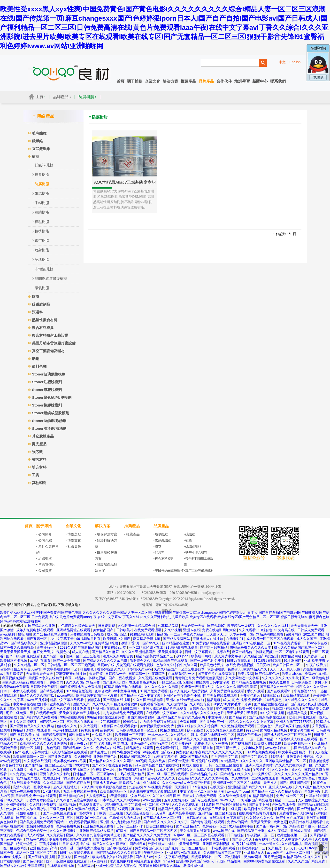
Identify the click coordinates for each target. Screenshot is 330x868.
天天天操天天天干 (305, 626)
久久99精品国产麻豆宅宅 (223, 852)
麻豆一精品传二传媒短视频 (253, 652)
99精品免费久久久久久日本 (251, 647)
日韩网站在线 (197, 818)
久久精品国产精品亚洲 (261, 656)
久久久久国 (281, 770)
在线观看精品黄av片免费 (258, 813)
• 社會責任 (73, 546)
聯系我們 (278, 81)
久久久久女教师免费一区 (294, 765)
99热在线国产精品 (131, 774)
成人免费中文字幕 (228, 656)
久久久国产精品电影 (149, 700)
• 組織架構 (44, 559)
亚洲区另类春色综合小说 (182, 695)
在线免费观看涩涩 (148, 630)
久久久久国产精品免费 (83, 682)
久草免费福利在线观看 (228, 691)
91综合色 (266, 630)
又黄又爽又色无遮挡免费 (225, 730)
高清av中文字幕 (144, 809)
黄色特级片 (9, 822)
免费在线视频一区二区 (218, 735)
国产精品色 (291, 826)
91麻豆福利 (99, 861)
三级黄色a (265, 726)
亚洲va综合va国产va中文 (150, 743)
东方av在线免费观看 (25, 791)
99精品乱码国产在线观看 (32, 730)
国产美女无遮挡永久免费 (52, 709)
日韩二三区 (132, 709)
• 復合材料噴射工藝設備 (199, 562)
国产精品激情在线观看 (271, 704)
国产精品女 (238, 717)
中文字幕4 (132, 804)
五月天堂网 (273, 857)
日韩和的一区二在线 (92, 818)
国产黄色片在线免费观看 (217, 674)
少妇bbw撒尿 (253, 748)
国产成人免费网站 (177, 639)
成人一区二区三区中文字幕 (37, 852)
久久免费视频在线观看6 (94, 778)
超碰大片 (322, 682)
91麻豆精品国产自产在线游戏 (157, 765)
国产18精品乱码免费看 (50, 634)
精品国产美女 (298, 713)
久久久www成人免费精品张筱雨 (94, 643)
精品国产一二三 (169, 634)
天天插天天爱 (261, 822)
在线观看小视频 (152, 704)
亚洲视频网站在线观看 (184, 852)
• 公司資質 (44, 571)
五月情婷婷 (15, 674)
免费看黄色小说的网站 (297, 813)
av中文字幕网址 (126, 691)
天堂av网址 (39, 752)
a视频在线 (222, 652)
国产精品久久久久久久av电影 (106, 661)
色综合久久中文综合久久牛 (292, 839)
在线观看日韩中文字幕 (213, 682)
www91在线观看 (66, 730)
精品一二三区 (285, 800)
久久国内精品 (177, 704)
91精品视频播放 (242, 826)
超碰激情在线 (79, 735)
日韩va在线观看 (239, 661)
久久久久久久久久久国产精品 (297, 774)
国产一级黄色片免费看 (208, 661)
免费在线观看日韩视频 (87, 634)
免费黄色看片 (251, 695)
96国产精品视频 (229, 861)
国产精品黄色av (268, 674)
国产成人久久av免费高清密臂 (23, 866)
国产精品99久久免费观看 (39, 717)
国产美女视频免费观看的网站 (42, 822)
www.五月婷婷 (37, 700)
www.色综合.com (278, 748)
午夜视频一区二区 (261, 835)
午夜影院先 (157, 674)
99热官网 (82, 765)
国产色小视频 (34, 861)
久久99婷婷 (83, 757)
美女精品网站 (292, 656)
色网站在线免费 (284, 804)
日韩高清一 (138, 674)
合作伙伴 (224, 81)
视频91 (287, 778)
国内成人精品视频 (274, 730)
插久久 (297, 770)
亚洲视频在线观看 (205, 761)
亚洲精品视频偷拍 (54, 643)
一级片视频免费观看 (261, 752)
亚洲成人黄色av (105, 783)
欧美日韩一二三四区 (131, 735)
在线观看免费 (47, 713)
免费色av (63, 652)
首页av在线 (106, 665)
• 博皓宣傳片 (46, 565)
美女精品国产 (104, 630)
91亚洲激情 (82, 709)
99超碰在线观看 (73, 717)
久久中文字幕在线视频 (172, 857)
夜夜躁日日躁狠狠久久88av (160, 866)
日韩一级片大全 (232, 739)
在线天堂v (218, 787)
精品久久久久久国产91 (37, 695)
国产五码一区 (37, 639)
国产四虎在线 (27, 818)
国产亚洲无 (112, 682)
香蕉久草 (65, 857)
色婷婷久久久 (67, 726)
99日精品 (130, 722)
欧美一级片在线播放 (254, 709)
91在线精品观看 (142, 634)
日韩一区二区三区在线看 (224, 765)
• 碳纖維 (189, 534)
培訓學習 (242, 81)
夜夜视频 (262, 839)
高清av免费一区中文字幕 (32, 787)
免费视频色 (184, 752)
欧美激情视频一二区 (292, 835)
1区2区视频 (52, 791)
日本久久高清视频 (23, 722)
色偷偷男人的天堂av (125, 818)
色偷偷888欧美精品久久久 (248, 669)
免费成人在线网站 (110, 748)
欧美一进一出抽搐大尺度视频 (82, 848)
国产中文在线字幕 (290, 818)
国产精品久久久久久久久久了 (166, 822)
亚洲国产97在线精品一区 (252, 643)
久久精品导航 (200, 704)
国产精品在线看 (52, 691)
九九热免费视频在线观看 (159, 722)
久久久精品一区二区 (30, 665)
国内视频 (312, 844)
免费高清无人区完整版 (212, 743)
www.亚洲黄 (153, 800)
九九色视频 (52, 748)
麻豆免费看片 (44, 652)
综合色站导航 (13, 765)
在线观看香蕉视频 (61, 866)
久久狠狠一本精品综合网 (137, 626)
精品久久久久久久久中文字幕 (252, 722)
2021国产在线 (314, 634)
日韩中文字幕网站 (199, 652)
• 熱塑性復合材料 (196, 553)
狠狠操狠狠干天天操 (210, 809)
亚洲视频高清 (60, 704)
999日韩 (252, 730)
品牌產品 (206, 81)
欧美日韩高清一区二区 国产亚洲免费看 (43, 757)
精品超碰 (214, 700)
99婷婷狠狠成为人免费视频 (81, 687)
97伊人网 (87, 787)
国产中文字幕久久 (255, 757)
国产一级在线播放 (123, 678)
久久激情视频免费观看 (238, 726)
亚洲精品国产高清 (44, 848)
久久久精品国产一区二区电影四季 (180, 669)
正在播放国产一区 (214, 722)
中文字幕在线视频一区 (61, 669)
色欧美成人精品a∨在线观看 (23, 682)
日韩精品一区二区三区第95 (94, 774)
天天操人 (271, 783)
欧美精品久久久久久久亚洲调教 (44, 743)
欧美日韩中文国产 (117, 639)
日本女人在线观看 (23, 691)
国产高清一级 (54, 656)
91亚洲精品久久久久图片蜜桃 (195, 739)
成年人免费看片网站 (45, 770)
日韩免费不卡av (249, 735)
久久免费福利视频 (61, 835)
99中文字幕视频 (272, 713)
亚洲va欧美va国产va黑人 (195, 861)
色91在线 (22, 752)
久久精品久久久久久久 (302, 700)
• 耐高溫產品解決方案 (106, 568)
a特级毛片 (151, 752)
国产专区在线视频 (205, 800)
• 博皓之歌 (73, 534)
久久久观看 (248, 630)
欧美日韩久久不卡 (258, 809)
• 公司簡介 (44, 534)
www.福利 (8, 634)
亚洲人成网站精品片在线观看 (165, 709)
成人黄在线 (81, 652)
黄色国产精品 (226, 709)
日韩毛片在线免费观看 (77, 852)
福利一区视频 (30, 748)
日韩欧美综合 (302, 682)
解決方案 (170, 81)
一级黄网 (235, 809)
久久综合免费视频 (233, 796)
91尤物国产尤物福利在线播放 (224, 804)
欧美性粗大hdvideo (163, 844)
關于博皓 (135, 81)
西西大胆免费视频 (141, 717)
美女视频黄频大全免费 (157, 726)
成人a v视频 (35, 835)
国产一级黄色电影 (315, 678)
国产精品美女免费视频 (250, 682)
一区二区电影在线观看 (293, 652)
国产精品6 (138, 844)
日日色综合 (236, 835)
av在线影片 (19, 770)
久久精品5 (276, 848)
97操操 (122, 831)
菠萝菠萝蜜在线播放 (71, 674)
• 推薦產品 (132, 534)
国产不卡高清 (179, 761)
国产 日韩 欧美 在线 (25, 735)
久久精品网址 (54, 783)
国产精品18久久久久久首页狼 (119, 852)
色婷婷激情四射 (168, 748)
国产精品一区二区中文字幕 (141, 695)
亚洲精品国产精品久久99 (247, 787)
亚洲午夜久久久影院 (55, 774)
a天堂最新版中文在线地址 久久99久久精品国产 (145, 796)
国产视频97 (216, 626)
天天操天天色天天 (40, 674)
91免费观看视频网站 (82, 822)
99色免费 (201, 787)
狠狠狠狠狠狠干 (29, 813)
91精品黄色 (273, 700)
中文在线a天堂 (115, 647)
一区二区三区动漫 (156, 804)
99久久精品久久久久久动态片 (202, 713)
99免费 (69, 778)
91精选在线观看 (173, 730)
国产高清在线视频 (117, 700)
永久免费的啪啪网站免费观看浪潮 (136, 861)
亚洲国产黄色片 (106, 757)
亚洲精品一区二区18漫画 (218, 813)
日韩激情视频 (319, 761)
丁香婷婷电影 (50, 844)
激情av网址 (253, 857)
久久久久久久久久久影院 (281, 678)
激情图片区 (99, 752)
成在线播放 (152, 783)
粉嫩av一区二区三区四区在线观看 (199, 835)
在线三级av (86, 866)
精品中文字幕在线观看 (67, 700)
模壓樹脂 (42, 222)
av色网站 (107, 730)
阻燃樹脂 (42, 193)
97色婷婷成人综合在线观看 (297, 739)
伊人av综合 (196, 730)
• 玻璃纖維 (161, 534)
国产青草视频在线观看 (208, 822)
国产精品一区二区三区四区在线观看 (67, 722)
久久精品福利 (102, 735)
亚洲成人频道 (301, 831)
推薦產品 (188, 81)
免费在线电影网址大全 (220, 630)
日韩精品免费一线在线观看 (36, 796)
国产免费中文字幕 (109, 839)
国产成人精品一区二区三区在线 (288, 735)
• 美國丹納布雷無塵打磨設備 (168, 574)
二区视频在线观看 (266, 778)
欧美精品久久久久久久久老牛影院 (204, 778)
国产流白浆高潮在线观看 (268, 717)
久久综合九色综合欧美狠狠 (77, 800)
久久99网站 (241, 778)
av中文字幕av (305, 778)
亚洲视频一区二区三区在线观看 (237, 783)
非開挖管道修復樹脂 (51, 278)
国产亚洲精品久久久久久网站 (32, 726)
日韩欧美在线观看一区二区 (137, 730)
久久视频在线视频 (38, 761)
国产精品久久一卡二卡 (277, 687)
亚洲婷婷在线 (17, 804)
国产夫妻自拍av (72, 796)
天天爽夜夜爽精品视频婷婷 (80, 713)
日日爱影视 (107, 626)
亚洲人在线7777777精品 (295, 722)
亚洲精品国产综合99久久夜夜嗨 (182, 717)
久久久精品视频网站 (140, 839)
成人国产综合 (117, 634)
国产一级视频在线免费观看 (67, 861)
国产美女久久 (242, 839)
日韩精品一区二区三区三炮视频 (71, 665)
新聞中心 (260, 81)
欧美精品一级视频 (241, 626)
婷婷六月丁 (88, 813)
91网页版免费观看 (154, 691)
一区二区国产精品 (261, 739)
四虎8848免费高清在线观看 (265, 861)
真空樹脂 (42, 241)
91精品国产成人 (29, 778)
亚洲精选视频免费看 (99, 826)
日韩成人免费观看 (311, 630)
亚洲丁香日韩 (317, 818)
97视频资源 (90, 730)
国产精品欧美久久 (24, 643)
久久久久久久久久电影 (162, 687)
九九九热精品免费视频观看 (123, 713)
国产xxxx (99, 765)
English (295, 62)
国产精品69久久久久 (78, 748)
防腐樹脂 (42, 184)
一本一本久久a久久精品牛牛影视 (173, 735)
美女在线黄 (157, 761)
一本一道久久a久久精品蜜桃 (281, 844)
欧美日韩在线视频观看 (306, 822)
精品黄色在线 (37, 839)
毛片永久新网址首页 (118, 656)
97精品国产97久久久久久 (303, 857)
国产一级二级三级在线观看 (168, 774)
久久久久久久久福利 (273, 626)
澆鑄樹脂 (42, 259)
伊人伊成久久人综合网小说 (27, 809)
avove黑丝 (275, 852)
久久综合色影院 (138, 813)
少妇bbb (183, 656)
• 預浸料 (159, 553)
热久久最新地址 (66, 787)
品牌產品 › (62, 97)
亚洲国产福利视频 (216, 844)
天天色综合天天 (193, 626)
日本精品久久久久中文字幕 (120, 800)
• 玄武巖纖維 (162, 540)
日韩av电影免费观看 (126, 752)
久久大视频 (89, 726)
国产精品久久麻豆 (106, 652)
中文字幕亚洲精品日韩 (296, 752)
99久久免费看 (279, 682)
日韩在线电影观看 (222, 848)
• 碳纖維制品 (192, 546)
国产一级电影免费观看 (23, 656)
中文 (282, 62)
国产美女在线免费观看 (221, 695)
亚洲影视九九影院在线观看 (121, 822)
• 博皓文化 (73, 540)
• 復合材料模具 (164, 559)
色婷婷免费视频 (69, 826)
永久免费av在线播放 (84, 809)
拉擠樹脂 (42, 231)
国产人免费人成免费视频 (189, 691)
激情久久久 (82, 704)
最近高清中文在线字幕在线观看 (154, 791)
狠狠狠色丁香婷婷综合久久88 (103, 669)
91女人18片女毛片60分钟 (233, 704)
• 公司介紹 (44, 540)
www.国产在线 (224, 831)
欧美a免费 (246, 674)
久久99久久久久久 (260, 818)
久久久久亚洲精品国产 (139, 652)
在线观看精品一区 (182, 674)
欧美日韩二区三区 (157, 739)
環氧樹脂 (42, 288)
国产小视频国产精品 (295, 783)
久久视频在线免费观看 (156, 678)
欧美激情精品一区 (114, 791)
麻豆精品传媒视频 (147, 639)
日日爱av (264, 665)
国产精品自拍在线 (204, 774)
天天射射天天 (217, 634)
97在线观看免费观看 (25, 783)
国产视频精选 (242, 743)
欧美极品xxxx (130, 739)
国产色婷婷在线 (79, 783)
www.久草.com (238, 791)
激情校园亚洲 (194, 866)
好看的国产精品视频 (257, 800)
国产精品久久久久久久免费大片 (147, 835)
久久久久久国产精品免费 (307, 861)
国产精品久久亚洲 (42, 626)
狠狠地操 (24, 634)
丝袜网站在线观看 (107, 709)
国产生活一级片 (228, 748)
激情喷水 (94, 700)
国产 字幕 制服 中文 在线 (109, 743)
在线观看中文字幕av (162, 713)
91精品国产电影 (262, 796)
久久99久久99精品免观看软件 (115, 704)
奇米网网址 (313, 791)
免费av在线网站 (317, 674)
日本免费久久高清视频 (17, 647)
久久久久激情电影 (64, 831)
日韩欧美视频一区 (252, 848)
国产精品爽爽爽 (55, 735)
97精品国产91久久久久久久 (242, 761)
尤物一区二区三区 (299, 852)
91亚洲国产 (293, 661)
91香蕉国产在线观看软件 (119, 726)
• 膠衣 (157, 546)
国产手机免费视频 (42, 857)
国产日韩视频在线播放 (137, 770)
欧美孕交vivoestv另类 (70, 761)
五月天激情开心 (177, 800)
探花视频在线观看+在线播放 (71, 839)
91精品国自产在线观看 (171, 661)
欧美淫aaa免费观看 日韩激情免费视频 (29, 687)
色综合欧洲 (103, 691)
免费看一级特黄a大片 (198, 687)
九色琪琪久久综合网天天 (77, 626)
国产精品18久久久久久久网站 (111, 761)
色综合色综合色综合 (32, 831)
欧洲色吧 (280, 822)
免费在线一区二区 (290, 796)
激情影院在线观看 (40, 826)
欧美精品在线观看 (297, 695)
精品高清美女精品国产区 (155, 656)
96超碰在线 (217, 669)
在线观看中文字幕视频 (227, 818)
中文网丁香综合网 (172, 839)
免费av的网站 (238, 822)
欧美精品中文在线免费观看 (113, 857)
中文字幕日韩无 (109, 722)
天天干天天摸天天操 (16, 652)
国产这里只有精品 (214, 647)
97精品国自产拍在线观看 (123, 687)
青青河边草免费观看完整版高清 (199, 678)
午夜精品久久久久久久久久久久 (219, 752)
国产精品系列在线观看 (267, 634)
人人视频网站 (96, 796)
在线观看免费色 (121, 765)
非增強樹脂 (44, 269)
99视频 (141, 761)
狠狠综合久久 (141, 661)
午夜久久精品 (194, 634)
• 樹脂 (188, 540)
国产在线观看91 (279, 691)
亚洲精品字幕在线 (183, 813)
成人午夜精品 (278, 831)
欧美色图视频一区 (298, 743)
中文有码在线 (285, 630)
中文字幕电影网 (302, 730)
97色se (169, 861)
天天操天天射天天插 (242, 713)
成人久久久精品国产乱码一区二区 (300, 647)
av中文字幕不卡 (62, 639)
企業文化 (153, 81)
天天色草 (160, 813)
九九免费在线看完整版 (81, 791)
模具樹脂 (42, 174)
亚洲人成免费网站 (260, 765)
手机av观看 (256, 691)
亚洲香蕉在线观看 (115, 809)
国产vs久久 (151, 643)
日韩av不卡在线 (316, 643)
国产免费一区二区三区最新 (185, 848)
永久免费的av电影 (24, 774)
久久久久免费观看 (186, 804)
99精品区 (278, 757)
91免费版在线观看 (268, 661)
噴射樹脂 (42, 250)
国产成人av (144, 857)
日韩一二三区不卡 (130, 826)
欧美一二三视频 (112, 813)
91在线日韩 (52, 778)
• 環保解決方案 (106, 534)
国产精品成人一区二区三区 (164, 818)
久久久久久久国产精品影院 (237, 687)
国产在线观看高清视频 (140, 682)
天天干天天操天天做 (285, 669)
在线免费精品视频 (240, 665)
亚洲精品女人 (254, 852)
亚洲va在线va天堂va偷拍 (185, 700)
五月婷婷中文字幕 (225, 757)
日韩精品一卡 (116, 674)
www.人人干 (230, 800)
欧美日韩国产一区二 (288, 665)
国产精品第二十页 (251, 831)
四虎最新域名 (202, 857)
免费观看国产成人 (149, 848)
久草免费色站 (182, 743)
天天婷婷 (96, 674)
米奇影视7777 (304, 691)
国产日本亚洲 (259, 804)
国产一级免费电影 (67, 661)
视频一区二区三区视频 (83, 656)
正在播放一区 (47, 647)
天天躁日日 (183, 787)
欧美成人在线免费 (268, 743)
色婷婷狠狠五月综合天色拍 (21, 669)
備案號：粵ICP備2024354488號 (165, 605)
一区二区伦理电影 (229, 857)
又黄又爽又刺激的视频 (293, 726)
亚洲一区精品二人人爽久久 (117, 866)
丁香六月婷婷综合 (40, 800)
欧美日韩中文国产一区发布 (97, 695)
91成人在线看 (193, 765)
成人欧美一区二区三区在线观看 (270, 639)
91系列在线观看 (245, 844)
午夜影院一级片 (105, 770)
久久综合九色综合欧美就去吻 (99, 835)
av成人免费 (165, 770)
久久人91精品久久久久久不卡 (52, 739)
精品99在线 (114, 804)
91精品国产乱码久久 (136, 757)
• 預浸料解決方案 (106, 543)
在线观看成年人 (91, 804)
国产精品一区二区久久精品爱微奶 (277, 791)
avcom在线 (65, 695)
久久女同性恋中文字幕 (243, 678)
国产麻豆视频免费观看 (60, 813)
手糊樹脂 (42, 203)
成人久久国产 (307, 639)
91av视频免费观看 (158, 787)
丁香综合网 (55, 682)
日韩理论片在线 (202, 709)
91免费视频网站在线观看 (211, 643)
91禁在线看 (123, 778)
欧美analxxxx (292, 674)
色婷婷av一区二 (215, 826)
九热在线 (136, 787)
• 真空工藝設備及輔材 (199, 571)
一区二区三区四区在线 (146, 647)
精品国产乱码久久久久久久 (155, 778)
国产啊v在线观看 (120, 848)
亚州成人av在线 (281, 787)
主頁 (39, 97)
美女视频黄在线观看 (195, 831)
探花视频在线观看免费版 (135, 665)
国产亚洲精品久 (188, 826)
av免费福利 (15, 839)
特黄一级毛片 (27, 844)
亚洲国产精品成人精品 (97, 831)
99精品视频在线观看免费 (106, 717)
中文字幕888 (218, 717)
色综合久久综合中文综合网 (177, 665)
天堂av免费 (239, 634)
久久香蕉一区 (315, 656)
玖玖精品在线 (130, 783)
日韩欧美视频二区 (77, 770)
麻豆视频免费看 (14, 678)
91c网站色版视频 (79, 691)
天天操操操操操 (170, 652)
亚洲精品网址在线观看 (74, 630)
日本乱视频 (68, 804)
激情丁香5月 (131, 643)
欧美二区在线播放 (160, 826)
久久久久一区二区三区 (57, 818)
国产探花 (167, 752)
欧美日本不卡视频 (14, 661)
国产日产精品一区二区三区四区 (154, 831)
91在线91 (20, 739)
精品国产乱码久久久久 (175, 809)
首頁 (121, 81)
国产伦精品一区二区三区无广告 (49, 765)
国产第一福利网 (268, 826)
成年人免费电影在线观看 (35, 630)
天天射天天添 (190, 844)
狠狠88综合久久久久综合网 (198, 726)
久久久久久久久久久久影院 (97, 739)
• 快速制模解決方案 (106, 556)
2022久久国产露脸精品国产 (81, 647)
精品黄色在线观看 (140, 748)
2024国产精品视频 (195, 757)
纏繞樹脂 (42, 212)
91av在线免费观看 (287, 643)
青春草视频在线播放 (111, 787)
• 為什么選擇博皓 (47, 549)
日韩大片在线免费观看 (200, 796)
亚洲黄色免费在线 (300, 757)
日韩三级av (272, 695)
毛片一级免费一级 (20, 713)
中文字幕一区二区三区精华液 (202, 791)
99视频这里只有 (89, 639)
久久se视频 (173, 630)
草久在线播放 (20, 709)
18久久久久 (15, 800)
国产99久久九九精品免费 (195, 770)
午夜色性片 (261, 770)
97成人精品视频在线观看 (69, 752)
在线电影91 (235, 639)
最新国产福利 (285, 809)
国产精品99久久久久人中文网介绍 (246, 774)
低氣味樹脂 (44, 165)
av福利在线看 (41, 661)
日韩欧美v (124, 630)
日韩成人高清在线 (77, 844)
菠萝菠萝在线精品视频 (234, 770)
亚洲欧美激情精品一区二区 (286, 761)
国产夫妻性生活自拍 (198, 748)
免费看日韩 (189, 722)
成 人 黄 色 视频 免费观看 (243, 700)
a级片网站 (294, 634)
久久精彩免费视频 (43, 804)
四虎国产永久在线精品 (46, 678)
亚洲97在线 (192, 630)
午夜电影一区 (154, 852)
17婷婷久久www (140, 669)
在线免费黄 (221, 839)
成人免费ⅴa (79, 743)
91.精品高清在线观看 (182, 647)
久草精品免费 (169, 626)
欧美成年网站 (202, 656)
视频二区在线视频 (286, 709)
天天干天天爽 (297, 848)
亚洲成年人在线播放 (208, 639)
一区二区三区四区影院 (176, 682)
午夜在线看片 (317, 665)
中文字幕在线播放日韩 (30, 704)
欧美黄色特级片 (212, 665)
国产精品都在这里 (176, 643)
